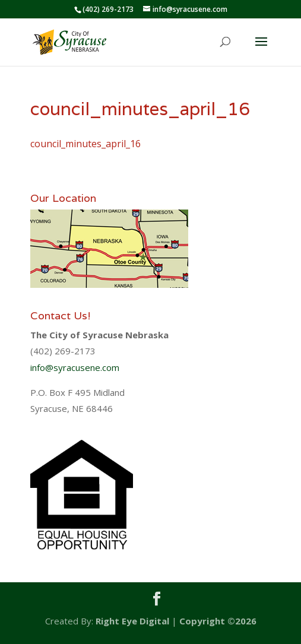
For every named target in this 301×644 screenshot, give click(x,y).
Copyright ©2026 (218, 621)
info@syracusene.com (75, 367)
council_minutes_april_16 (85, 144)
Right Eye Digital (132, 621)
